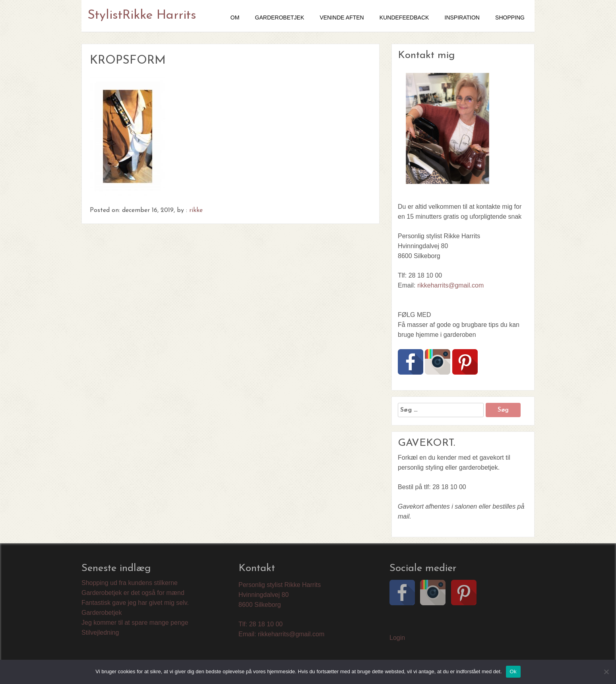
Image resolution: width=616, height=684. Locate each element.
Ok (513, 671)
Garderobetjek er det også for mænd (133, 593)
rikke (196, 210)
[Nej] (606, 672)
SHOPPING (510, 17)
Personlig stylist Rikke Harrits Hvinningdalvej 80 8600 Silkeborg (280, 595)
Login (397, 638)
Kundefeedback (404, 17)
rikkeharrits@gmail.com (450, 285)
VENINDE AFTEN (342, 17)
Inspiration (462, 17)
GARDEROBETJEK (280, 17)
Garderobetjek (102, 613)
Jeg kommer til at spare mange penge (135, 623)
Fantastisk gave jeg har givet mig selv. (135, 603)
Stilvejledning (100, 633)
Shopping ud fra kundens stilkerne (130, 583)
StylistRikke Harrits (142, 16)
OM (235, 17)
